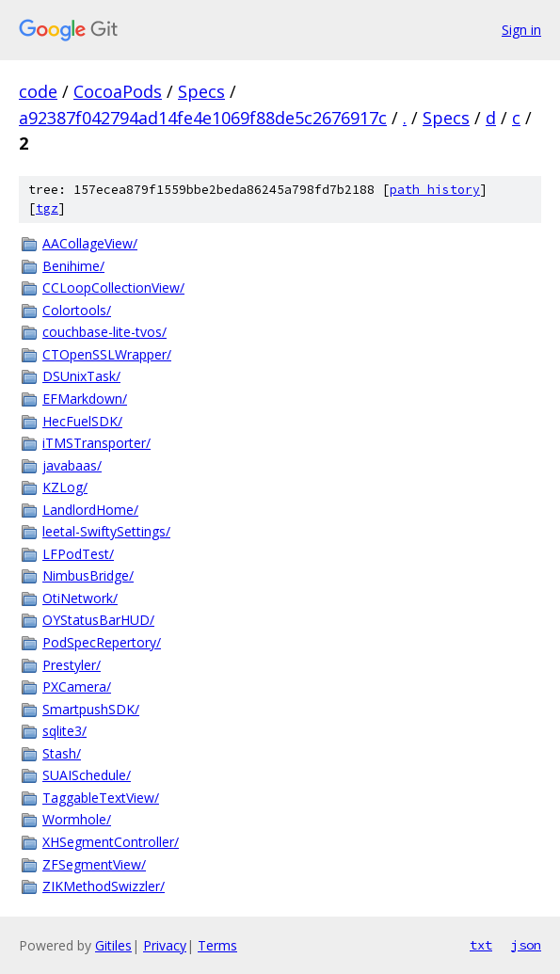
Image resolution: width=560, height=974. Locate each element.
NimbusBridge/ (88, 575)
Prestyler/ (72, 665)
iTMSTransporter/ (96, 443)
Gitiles (113, 945)
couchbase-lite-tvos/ (104, 332)
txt (481, 945)
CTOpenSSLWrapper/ (107, 354)
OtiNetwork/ (80, 598)
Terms (217, 945)
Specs (201, 91)
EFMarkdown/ (85, 399)
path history (435, 190)
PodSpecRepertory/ (102, 642)
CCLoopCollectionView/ (113, 287)
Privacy (165, 945)
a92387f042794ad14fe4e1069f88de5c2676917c (203, 118)
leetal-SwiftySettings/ (106, 531)
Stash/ (62, 753)
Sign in (521, 30)
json (526, 945)
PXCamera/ (77, 687)
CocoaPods (118, 91)
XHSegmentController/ (111, 842)
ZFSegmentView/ (94, 864)
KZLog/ (65, 487)
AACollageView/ (90, 243)
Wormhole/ (77, 819)
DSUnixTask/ (81, 376)
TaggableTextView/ (101, 798)
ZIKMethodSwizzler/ (104, 886)
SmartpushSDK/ (91, 709)
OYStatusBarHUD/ (98, 620)
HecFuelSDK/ (82, 421)
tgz (47, 208)
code (38, 91)
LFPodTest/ (78, 554)
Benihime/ (73, 266)
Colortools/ (77, 310)
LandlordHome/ (90, 510)
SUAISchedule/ (87, 775)
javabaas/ (72, 465)
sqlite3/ (64, 731)
